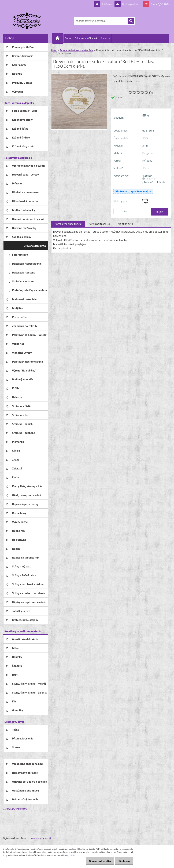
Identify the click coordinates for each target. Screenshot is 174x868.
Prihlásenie (103, 4)
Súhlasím (123, 861)
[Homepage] (59, 38)
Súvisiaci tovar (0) (100, 224)
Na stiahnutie (126, 224)
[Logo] (27, 21)
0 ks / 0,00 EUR (160, 4)
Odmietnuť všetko (96, 861)
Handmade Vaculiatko (15, 809)
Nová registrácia (128, 4)
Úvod (54, 50)
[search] (131, 21)
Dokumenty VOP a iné (86, 38)
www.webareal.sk (41, 838)
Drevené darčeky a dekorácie (77, 50)
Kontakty (105, 38)
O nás (68, 38)
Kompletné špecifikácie (68, 224)
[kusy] (118, 211)
